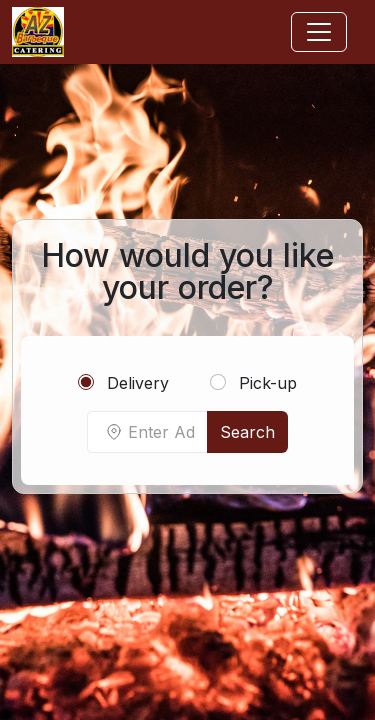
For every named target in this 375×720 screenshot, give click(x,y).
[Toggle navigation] (319, 32)
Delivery (123, 383)
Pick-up (253, 383)
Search (247, 432)
